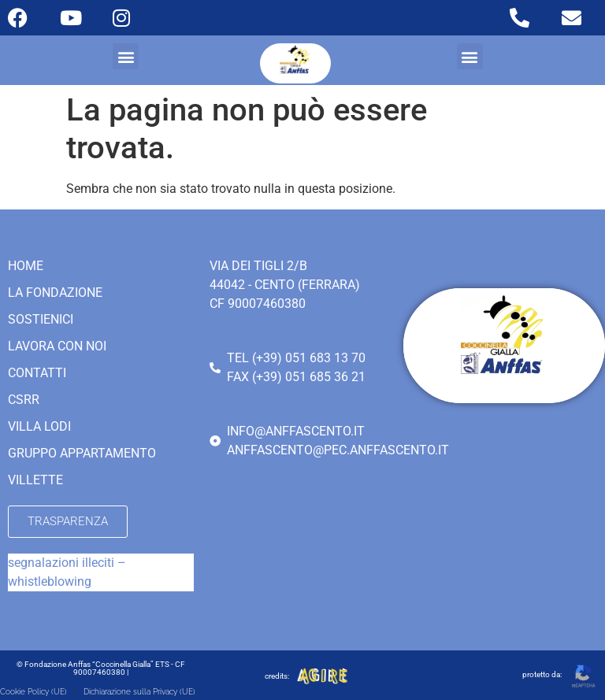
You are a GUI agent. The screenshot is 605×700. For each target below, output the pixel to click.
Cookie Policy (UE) (33, 692)
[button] (126, 56)
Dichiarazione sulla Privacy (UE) (139, 692)
